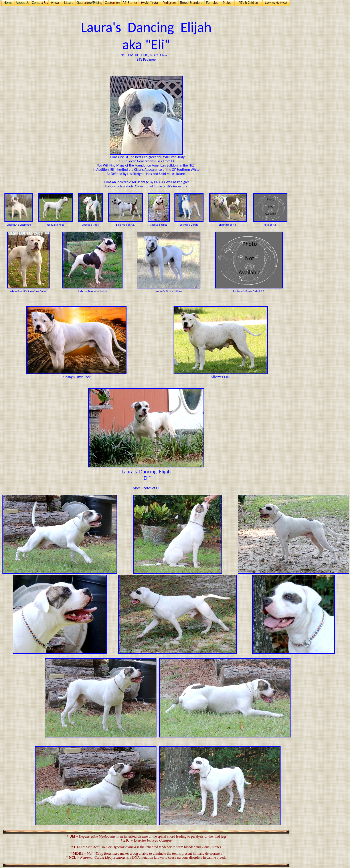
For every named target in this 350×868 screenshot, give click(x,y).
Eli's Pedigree (146, 59)
